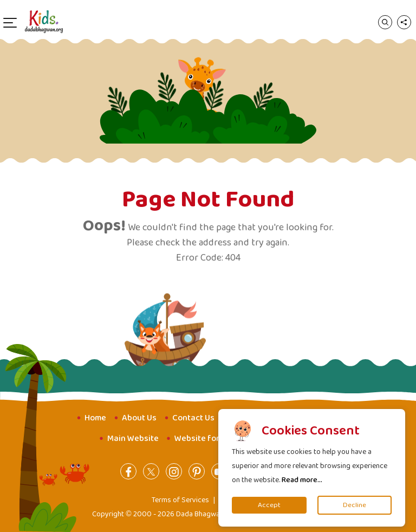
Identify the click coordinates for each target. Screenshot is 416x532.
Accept (269, 505)
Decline (355, 505)
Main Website (133, 439)
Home (95, 418)
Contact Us (193, 418)
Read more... (302, 480)
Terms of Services (180, 500)
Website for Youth (209, 439)
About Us (139, 418)
